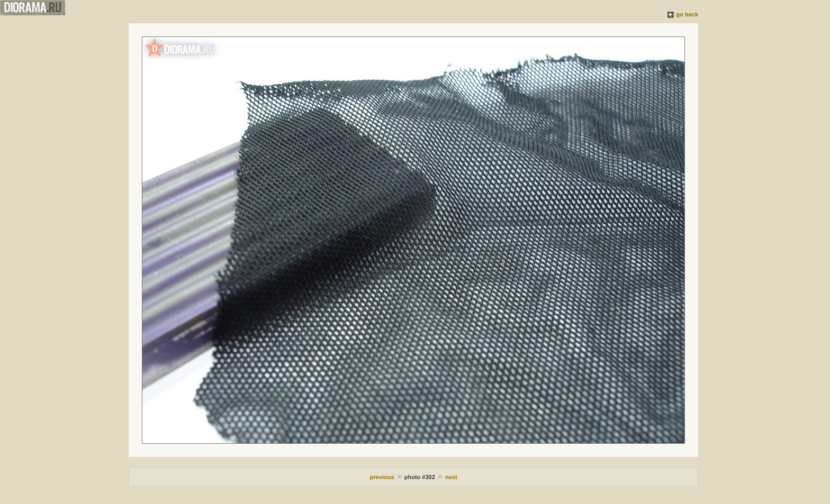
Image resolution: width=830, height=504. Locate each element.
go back (688, 14)
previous (382, 477)
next (451, 477)
